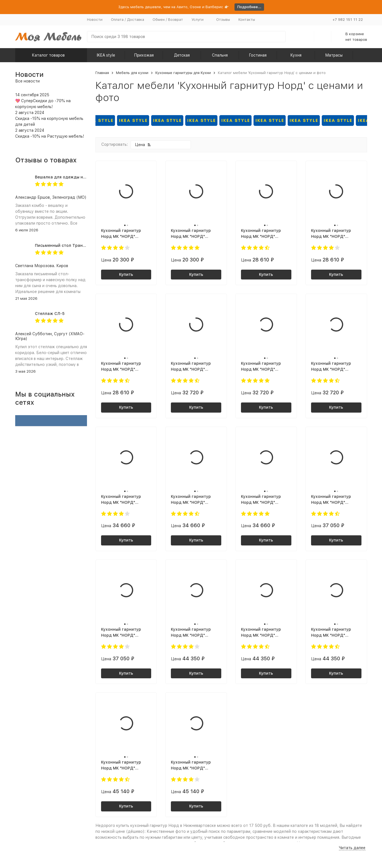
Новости (95, 20)
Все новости (27, 81)
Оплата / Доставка (128, 20)
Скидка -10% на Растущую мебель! (50, 136)
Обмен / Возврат (168, 20)
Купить (126, 274)
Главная (102, 73)
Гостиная (258, 55)
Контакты (247, 20)
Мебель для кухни (132, 73)
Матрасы (334, 55)
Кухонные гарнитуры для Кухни (183, 73)
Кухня (296, 55)
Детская (182, 55)
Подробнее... (249, 7)
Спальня (220, 55)
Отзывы (223, 20)
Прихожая (144, 55)
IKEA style (106, 55)
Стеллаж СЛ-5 (50, 314)
